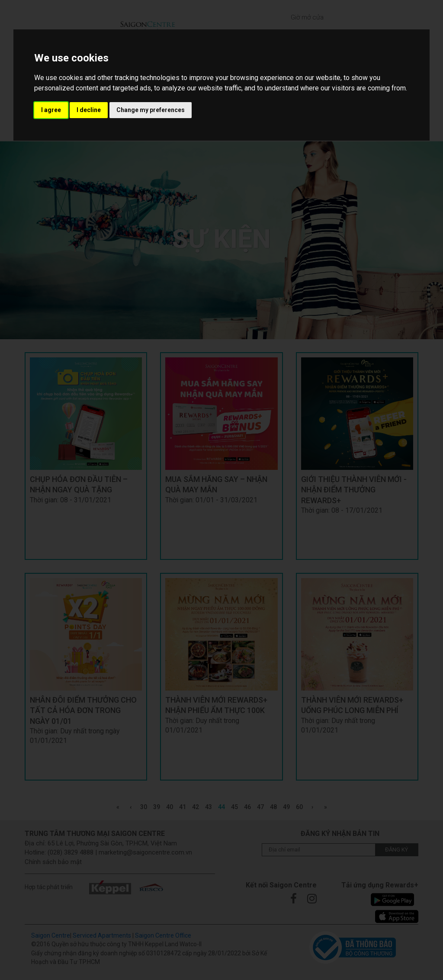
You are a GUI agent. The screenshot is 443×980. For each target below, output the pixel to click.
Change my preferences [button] (151, 110)
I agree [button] (51, 110)
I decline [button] (89, 110)
